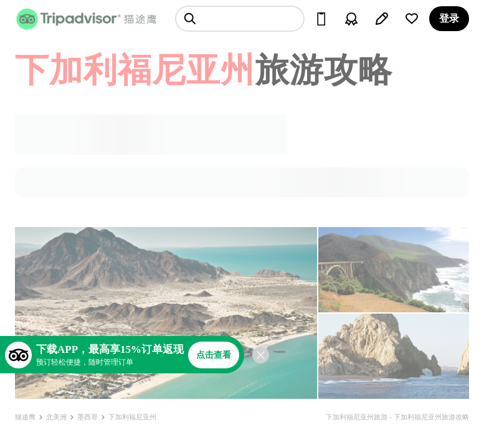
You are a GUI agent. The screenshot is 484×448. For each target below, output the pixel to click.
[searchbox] (240, 19)
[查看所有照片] (166, 313)
